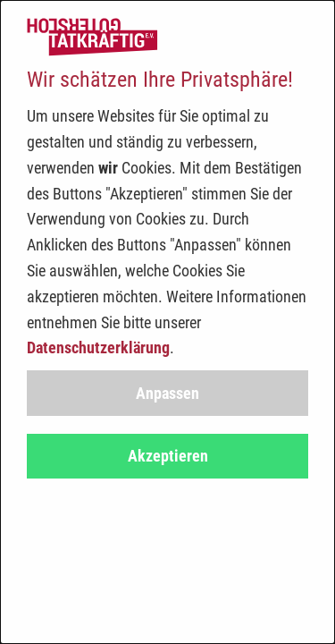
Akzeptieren (168, 456)
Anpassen (167, 393)
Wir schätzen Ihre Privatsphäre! (160, 80)
